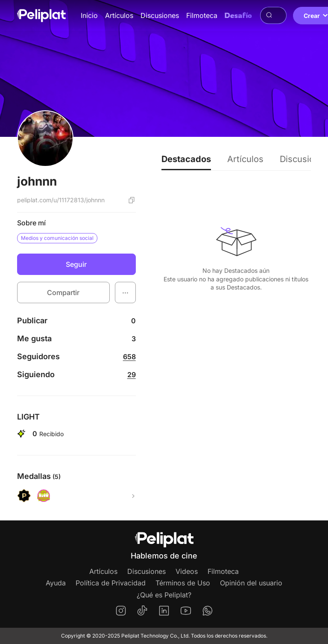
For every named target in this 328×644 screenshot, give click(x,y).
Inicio (89, 15)
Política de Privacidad (111, 583)
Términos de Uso (183, 583)
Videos (187, 571)
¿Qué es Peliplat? (164, 595)
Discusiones (160, 15)
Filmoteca (202, 15)
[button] (125, 292)
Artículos (119, 15)
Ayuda (56, 583)
